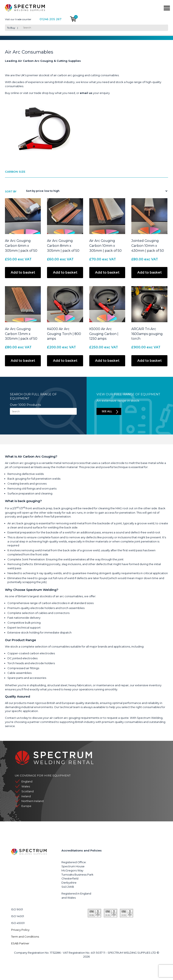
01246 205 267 (51, 19)
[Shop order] (96, 191)
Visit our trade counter (18, 19)
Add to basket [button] (23, 272)
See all (107, 411)
